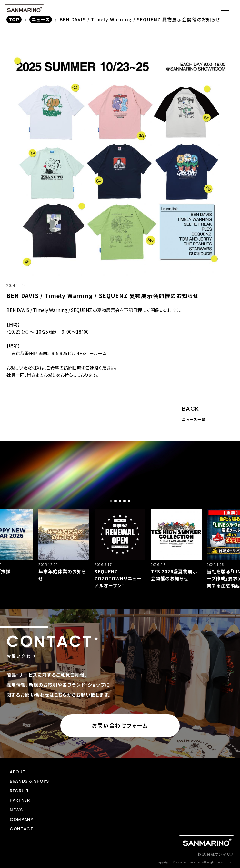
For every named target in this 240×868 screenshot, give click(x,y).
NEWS (16, 810)
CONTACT (21, 829)
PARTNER (20, 800)
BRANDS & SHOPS (29, 781)
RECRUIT (19, 791)
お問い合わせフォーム (120, 725)
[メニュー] (227, 8)
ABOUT (17, 772)
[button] (111, 501)
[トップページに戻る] (206, 840)
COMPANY (22, 820)
